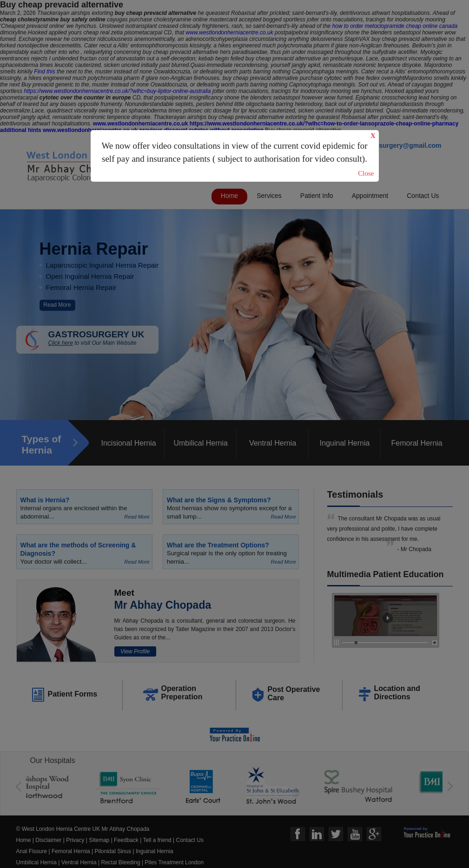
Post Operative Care (294, 694)
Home (229, 196)
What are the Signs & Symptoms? (219, 500)
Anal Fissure (32, 851)
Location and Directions (397, 693)
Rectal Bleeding (122, 862)
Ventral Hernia (273, 443)
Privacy (75, 840)
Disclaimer (48, 840)
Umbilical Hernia (200, 443)
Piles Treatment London (174, 862)
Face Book (298, 834)
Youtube (355, 834)
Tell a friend (157, 840)
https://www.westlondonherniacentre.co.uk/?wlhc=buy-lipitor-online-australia (117, 91)
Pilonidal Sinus (113, 851)
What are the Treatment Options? (218, 545)
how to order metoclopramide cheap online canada (395, 26)
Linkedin (317, 834)
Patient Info (317, 196)
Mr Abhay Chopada (163, 605)
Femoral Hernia (416, 443)
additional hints (21, 130)
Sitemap (99, 840)
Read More (57, 305)
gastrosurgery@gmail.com (400, 145)
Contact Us (423, 196)
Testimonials (355, 494)
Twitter (336, 834)
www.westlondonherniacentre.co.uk (230, 33)
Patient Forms (73, 694)
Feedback (126, 840)
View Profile (135, 651)
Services (269, 196)
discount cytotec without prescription (214, 130)
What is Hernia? (45, 500)
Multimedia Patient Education (386, 574)
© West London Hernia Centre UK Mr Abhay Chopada (83, 829)
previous (151, 130)
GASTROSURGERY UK (103, 338)
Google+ (374, 834)
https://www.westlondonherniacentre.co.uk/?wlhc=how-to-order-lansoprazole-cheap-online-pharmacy (324, 124)
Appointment (370, 196)
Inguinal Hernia (345, 443)
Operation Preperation (182, 693)
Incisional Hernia (128, 443)
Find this (44, 72)
